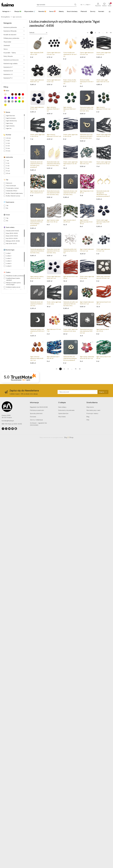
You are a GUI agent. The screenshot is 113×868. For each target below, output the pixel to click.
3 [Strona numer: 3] (99, 33)
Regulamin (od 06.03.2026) (39, 407)
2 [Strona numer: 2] (95, 33)
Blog (88, 417)
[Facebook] (3, 429)
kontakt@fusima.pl (8, 421)
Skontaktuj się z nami (93, 410)
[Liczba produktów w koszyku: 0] (110, 5)
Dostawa (33, 417)
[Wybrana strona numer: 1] (92, 33)
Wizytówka (62, 417)
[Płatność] (84, 12)
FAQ (88, 420)
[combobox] (38, 33)
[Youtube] (9, 429)
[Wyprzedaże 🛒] (30, 12)
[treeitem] (14, 27)
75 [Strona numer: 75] (107, 33)
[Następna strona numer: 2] (111, 33)
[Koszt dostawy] (72, 12)
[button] (7, 12)
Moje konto (90, 407)
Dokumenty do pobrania (66, 410)
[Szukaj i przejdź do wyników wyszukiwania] (75, 5)
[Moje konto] (98, 5)
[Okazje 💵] (18, 12)
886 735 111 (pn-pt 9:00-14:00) (12, 424)
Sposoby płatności (36, 413)
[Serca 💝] (52, 12)
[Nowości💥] (42, 12)
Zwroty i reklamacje (36, 420)
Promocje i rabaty (92, 413)
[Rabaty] (61, 12)
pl (82, 5)
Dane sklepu (62, 407)
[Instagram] (6, 429)
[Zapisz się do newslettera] (78, 392)
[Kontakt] (101, 12)
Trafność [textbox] (32, 33)
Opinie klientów (63, 413)
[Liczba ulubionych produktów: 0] (104, 5)
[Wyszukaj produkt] (56, 5)
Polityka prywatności (37, 410)
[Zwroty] (93, 12)
